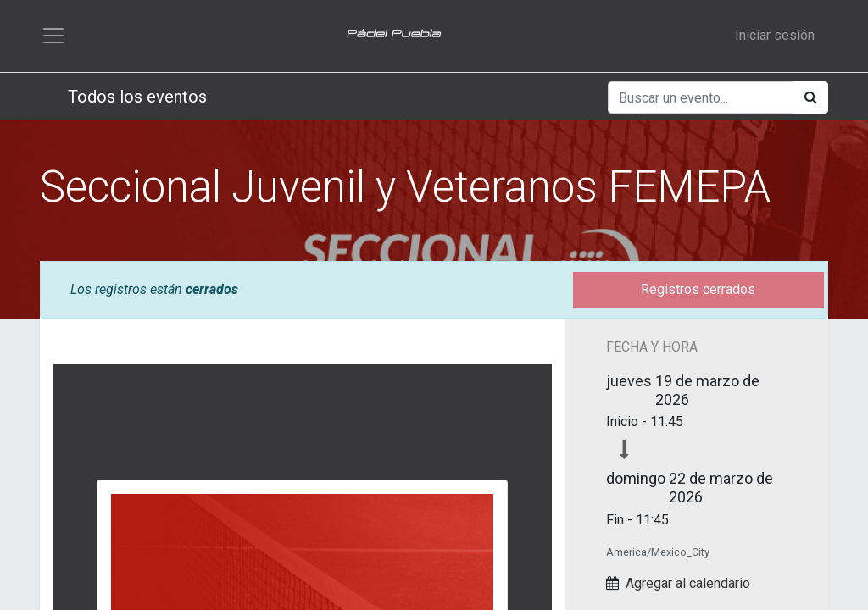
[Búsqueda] (811, 104)
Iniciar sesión (775, 39)
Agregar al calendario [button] (688, 589)
